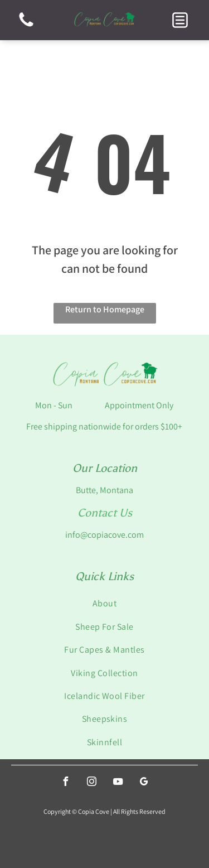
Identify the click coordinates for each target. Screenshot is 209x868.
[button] (180, 20)
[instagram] (91, 783)
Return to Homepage (105, 309)
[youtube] (118, 783)
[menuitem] (104, 603)
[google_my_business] (144, 783)
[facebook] (65, 783)
